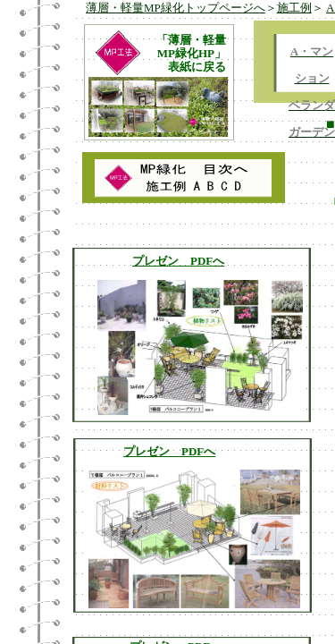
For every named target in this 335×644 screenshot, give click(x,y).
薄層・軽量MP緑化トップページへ (176, 8)
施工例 (294, 8)
